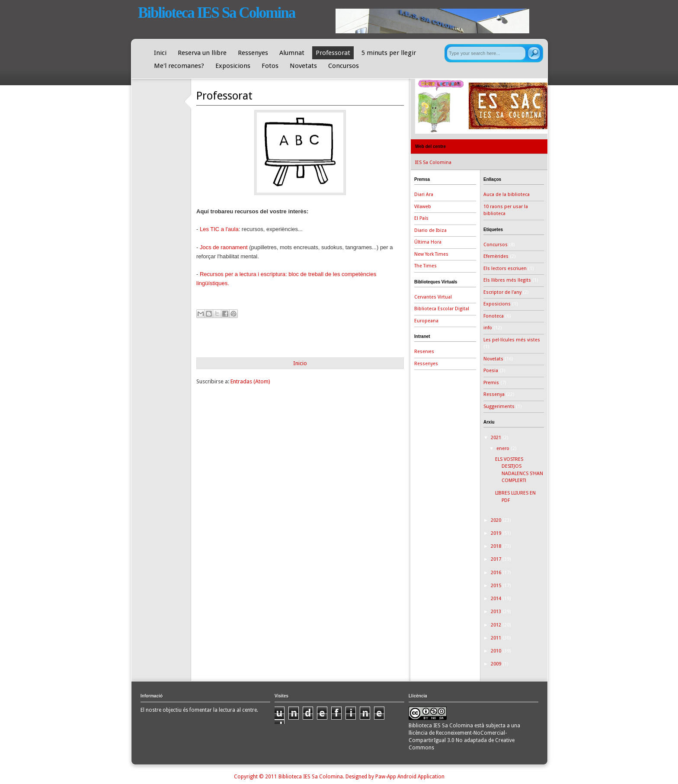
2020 (497, 520)
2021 (497, 438)
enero (504, 448)
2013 (497, 612)
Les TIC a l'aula (219, 229)
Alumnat (292, 53)
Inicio (300, 363)
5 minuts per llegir (389, 53)
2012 (497, 625)
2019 (497, 533)
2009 (497, 664)
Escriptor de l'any (502, 292)
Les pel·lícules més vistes (512, 340)
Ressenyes (253, 53)
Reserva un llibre (202, 53)
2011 (497, 638)
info (488, 328)
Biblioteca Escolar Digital (442, 309)
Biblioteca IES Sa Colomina (216, 13)
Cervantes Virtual (433, 297)
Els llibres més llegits (507, 280)
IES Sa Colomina (433, 162)
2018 (497, 546)
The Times (425, 266)
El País (421, 218)
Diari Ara (424, 194)
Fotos (270, 66)
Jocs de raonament (224, 247)
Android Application (421, 777)
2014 (497, 599)
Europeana (426, 321)
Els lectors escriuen (505, 268)
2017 (497, 559)
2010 (497, 651)
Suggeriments (499, 406)
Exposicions (233, 66)
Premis (491, 383)
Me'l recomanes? (179, 66)
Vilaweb (423, 207)
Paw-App (386, 777)
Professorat (333, 53)
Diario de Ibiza (430, 230)
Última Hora (428, 242)
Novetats (303, 66)
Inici (160, 53)
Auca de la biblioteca (507, 194)
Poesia (491, 371)
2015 (497, 586)
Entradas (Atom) (250, 381)
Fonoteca (494, 316)
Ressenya (494, 394)
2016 (497, 573)
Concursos (344, 66)
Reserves (424, 352)
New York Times (431, 254)
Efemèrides (496, 256)
